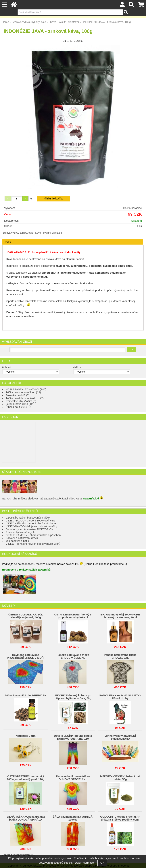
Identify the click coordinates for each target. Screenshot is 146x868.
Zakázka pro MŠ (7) (18, 395)
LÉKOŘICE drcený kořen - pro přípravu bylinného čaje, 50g (73, 697)
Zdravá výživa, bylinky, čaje (18, 233)
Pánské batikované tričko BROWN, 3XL (120, 656)
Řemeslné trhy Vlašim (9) (21, 401)
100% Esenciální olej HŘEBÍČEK (26, 695)
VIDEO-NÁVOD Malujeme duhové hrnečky (31, 526)
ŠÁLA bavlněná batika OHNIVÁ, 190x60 (73, 818)
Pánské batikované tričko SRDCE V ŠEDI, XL (73, 656)
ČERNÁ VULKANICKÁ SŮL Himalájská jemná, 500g (26, 616)
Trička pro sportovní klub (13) (23, 392)
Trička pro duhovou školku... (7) (25, 398)
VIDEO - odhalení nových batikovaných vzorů (33, 544)
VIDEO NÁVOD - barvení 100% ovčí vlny (30, 521)
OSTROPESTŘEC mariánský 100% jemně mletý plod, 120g (26, 778)
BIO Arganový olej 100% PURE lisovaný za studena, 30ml (120, 616)
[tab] (73, 239)
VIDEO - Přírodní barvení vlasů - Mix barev (31, 523)
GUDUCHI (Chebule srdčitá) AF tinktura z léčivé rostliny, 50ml (120, 818)
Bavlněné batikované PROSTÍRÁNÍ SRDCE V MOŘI (26, 656)
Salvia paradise (132, 208)
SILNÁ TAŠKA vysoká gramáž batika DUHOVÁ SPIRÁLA (26, 818)
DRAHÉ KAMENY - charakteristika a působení (34, 535)
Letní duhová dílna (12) (20, 404)
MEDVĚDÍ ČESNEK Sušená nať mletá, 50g (120, 778)
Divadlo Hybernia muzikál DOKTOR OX (29, 529)
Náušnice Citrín (26, 736)
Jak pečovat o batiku (18, 541)
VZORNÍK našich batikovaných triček (28, 518)
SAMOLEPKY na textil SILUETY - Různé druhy (120, 697)
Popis (8, 242)
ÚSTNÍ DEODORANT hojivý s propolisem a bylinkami (73, 616)
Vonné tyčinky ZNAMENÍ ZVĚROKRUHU (120, 737)
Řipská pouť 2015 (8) (18, 407)
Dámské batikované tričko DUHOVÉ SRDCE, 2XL (73, 778)
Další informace (84, 863)
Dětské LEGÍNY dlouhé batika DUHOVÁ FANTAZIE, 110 (73, 737)
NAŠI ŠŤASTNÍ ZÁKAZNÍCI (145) (26, 389)
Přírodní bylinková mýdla (21, 532)
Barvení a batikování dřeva (22, 538)
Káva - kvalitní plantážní (49, 233)
